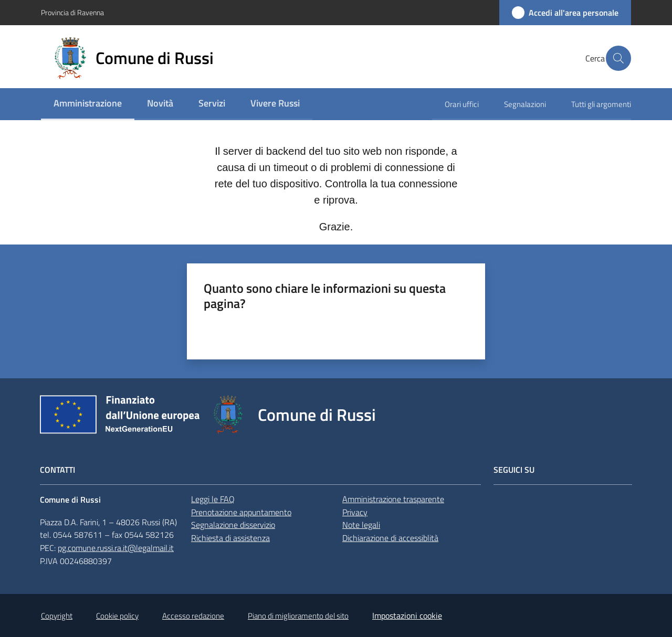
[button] (618, 58)
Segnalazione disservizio (233, 525)
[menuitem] (88, 104)
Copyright (57, 616)
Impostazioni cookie (407, 615)
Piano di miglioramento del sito (298, 616)
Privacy (355, 512)
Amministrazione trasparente (393, 499)
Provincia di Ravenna (72, 12)
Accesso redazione (193, 616)
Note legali (361, 525)
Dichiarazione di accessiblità (390, 538)
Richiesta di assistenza (230, 538)
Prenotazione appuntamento (241, 512)
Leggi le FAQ (213, 499)
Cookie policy (117, 616)
